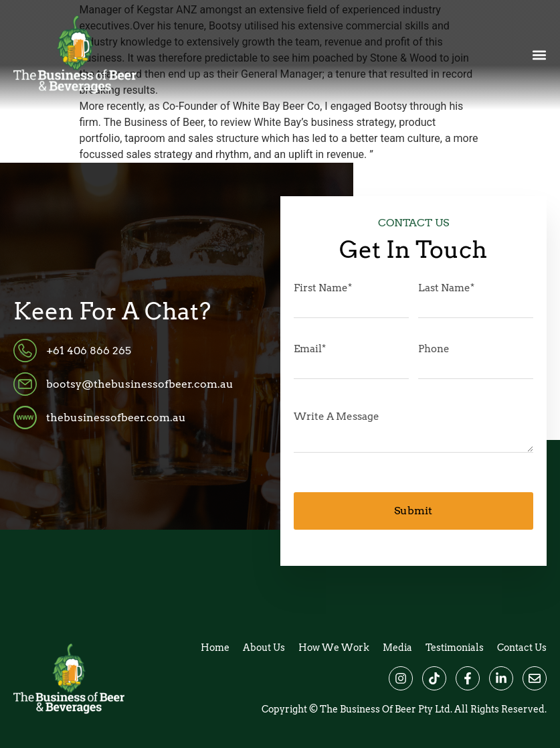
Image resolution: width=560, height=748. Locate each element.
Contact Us (522, 648)
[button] (539, 55)
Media (397, 648)
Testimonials (455, 648)
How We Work (334, 648)
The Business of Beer (368, 709)
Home (215, 648)
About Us (264, 648)
